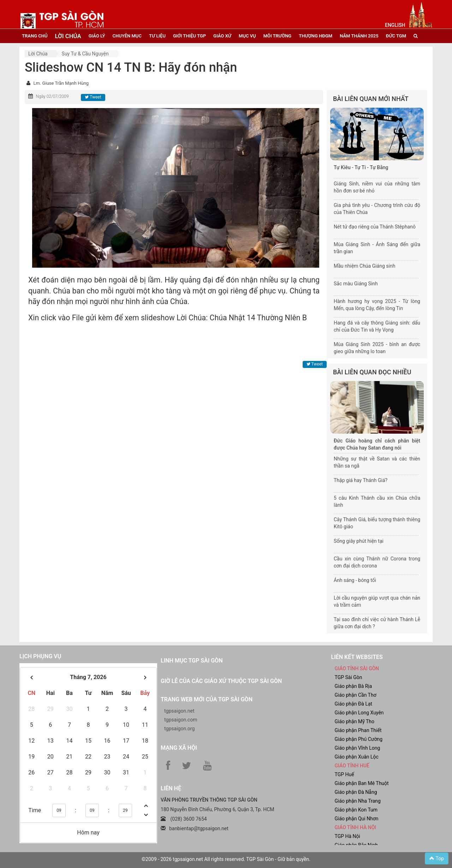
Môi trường (278, 36)
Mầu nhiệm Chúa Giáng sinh (364, 266)
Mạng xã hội (179, 748)
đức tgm (396, 36)
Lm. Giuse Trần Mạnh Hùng (61, 83)
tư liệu (157, 36)
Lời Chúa (38, 54)
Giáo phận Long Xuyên (359, 713)
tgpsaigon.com (181, 720)
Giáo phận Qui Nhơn (357, 819)
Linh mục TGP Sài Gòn (192, 661)
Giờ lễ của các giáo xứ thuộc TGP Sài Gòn (221, 681)
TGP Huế (344, 774)
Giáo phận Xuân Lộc (357, 757)
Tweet (93, 97)
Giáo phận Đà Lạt (354, 704)
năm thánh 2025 (359, 36)
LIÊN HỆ (171, 788)
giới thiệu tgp (189, 36)
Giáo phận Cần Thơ (356, 695)
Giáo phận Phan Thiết (358, 730)
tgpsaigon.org (179, 729)
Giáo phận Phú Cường (359, 739)
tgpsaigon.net (179, 711)
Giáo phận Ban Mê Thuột (362, 783)
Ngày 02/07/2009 (52, 96)
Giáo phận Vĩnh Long (358, 748)
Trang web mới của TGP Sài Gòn (207, 699)
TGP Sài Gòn (349, 677)
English (395, 25)
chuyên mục (127, 36)
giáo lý (97, 36)
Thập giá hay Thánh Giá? (361, 480)
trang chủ (35, 36)
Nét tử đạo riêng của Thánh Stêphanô (375, 227)
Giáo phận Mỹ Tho (355, 721)
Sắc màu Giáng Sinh (356, 284)
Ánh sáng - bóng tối (355, 580)
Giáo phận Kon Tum (356, 810)
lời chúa (68, 36)
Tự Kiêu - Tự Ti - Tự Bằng (361, 167)
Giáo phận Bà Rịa (353, 686)
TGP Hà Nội (347, 836)
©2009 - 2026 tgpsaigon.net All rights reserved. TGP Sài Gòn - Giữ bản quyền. (226, 859)
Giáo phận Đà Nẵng (356, 792)
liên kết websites (357, 657)
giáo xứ (222, 36)
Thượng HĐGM (316, 36)
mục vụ (247, 36)
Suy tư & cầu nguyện (85, 54)
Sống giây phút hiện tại (359, 541)
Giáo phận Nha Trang (358, 801)
